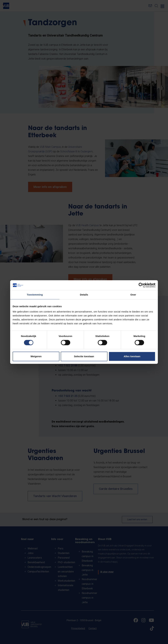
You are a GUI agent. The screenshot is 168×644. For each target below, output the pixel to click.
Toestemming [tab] (35, 295)
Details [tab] (84, 295)
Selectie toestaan (84, 356)
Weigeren (36, 356)
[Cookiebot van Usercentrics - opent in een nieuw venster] (141, 285)
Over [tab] (133, 295)
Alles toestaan (132, 356)
